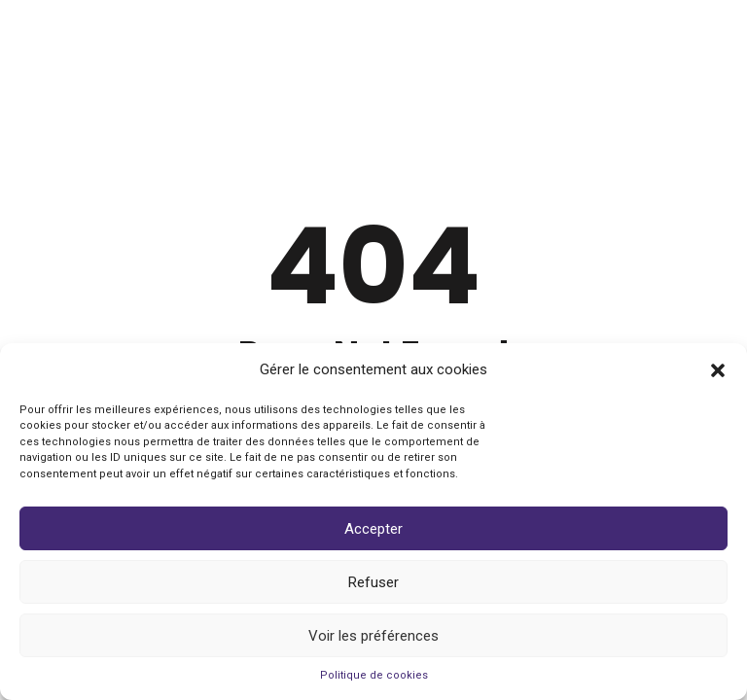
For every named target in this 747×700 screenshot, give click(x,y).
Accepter (373, 529)
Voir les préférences (373, 636)
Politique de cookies (374, 675)
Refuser (373, 582)
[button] (718, 370)
